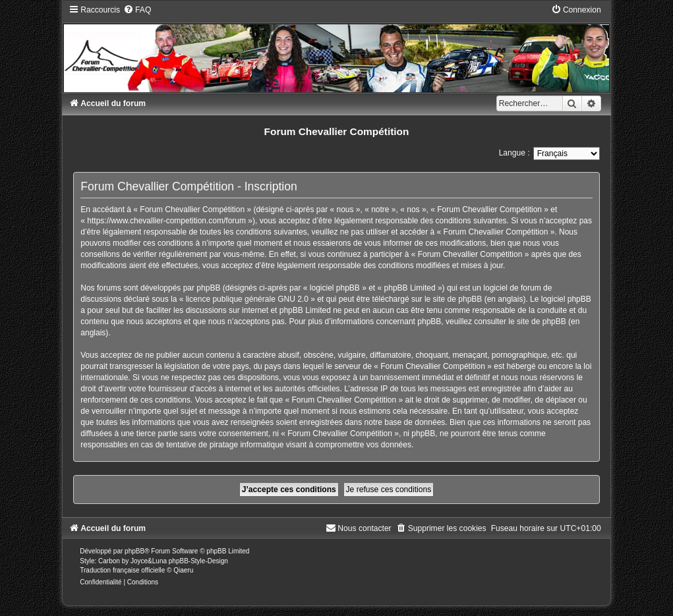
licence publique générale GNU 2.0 (247, 299)
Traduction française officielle (122, 570)
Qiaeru (183, 570)
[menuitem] (137, 10)
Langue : (514, 153)
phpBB (134, 551)
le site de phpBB (453, 299)
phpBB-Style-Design (198, 561)
